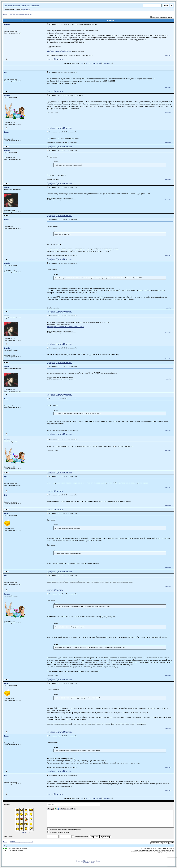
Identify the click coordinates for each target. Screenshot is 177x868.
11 (95, 63)
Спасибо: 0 (169, 55)
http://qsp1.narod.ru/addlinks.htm (59, 51)
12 (97, 63)
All (100, 63)
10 (93, 63)
